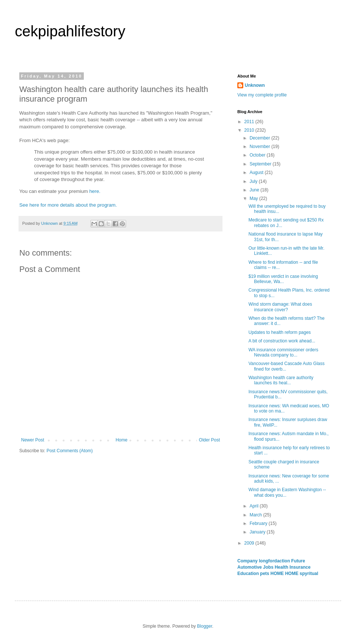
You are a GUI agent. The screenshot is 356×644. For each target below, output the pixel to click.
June (255, 190)
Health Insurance (293, 567)
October (258, 155)
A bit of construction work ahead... (282, 341)
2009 (250, 543)
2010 (250, 130)
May (254, 198)
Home (122, 440)
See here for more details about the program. (68, 205)
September (261, 164)
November (261, 147)
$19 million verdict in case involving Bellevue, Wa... (283, 279)
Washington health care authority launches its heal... (281, 380)
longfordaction (275, 561)
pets (265, 574)
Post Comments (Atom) (70, 451)
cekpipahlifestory (70, 31)
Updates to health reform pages (280, 332)
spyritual (309, 574)
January (258, 532)
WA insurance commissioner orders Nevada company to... (283, 352)
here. (95, 191)
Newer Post (33, 440)
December (261, 138)
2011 (250, 122)
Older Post (209, 440)
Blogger (205, 626)
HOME (278, 574)
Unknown (255, 85)
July (254, 181)
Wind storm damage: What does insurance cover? (280, 307)
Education (249, 574)
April (255, 506)
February (259, 523)
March (256, 515)
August (257, 172)
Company (248, 561)
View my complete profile (262, 95)
